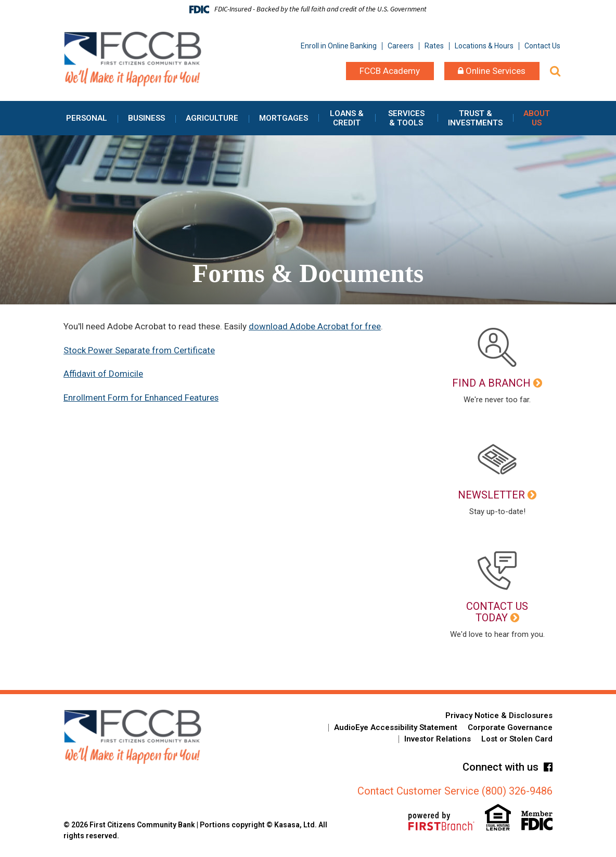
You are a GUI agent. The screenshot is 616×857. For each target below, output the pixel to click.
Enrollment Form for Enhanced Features (141, 398)
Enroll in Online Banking (339, 46)
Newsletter (491, 495)
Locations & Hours (484, 46)
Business (146, 118)
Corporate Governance (510, 727)
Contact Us (542, 46)
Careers (401, 46)
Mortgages (284, 118)
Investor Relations (438, 739)
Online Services (492, 71)
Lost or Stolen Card (517, 739)
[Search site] (555, 71)
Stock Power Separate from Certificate (139, 350)
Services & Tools (406, 118)
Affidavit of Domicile (103, 374)
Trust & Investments (475, 118)
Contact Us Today (497, 612)
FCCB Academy (390, 71)
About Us (537, 118)
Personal (87, 118)
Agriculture (212, 118)
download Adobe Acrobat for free (315, 326)
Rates (434, 46)
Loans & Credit (347, 118)
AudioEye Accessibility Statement (396, 727)
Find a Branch (491, 383)
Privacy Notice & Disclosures (499, 715)
